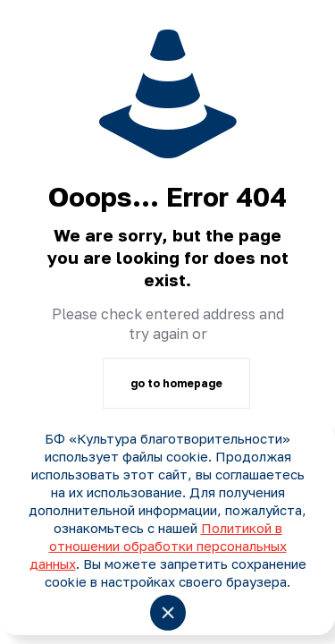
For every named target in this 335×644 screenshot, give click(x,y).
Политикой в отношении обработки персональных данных (158, 546)
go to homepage (176, 383)
